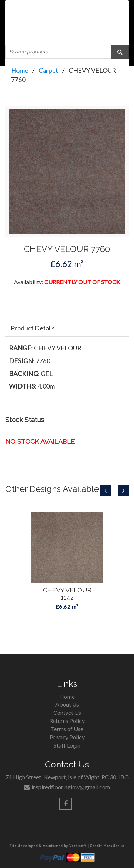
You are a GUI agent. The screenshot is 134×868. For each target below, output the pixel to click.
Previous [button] (106, 491)
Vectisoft (78, 846)
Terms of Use (67, 729)
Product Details (33, 328)
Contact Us (67, 712)
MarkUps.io (114, 846)
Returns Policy (67, 721)
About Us (67, 704)
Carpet (48, 70)
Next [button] (123, 491)
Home (20, 70)
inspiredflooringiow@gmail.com (71, 787)
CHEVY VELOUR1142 (67, 594)
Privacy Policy (67, 737)
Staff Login (67, 745)
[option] (67, 580)
